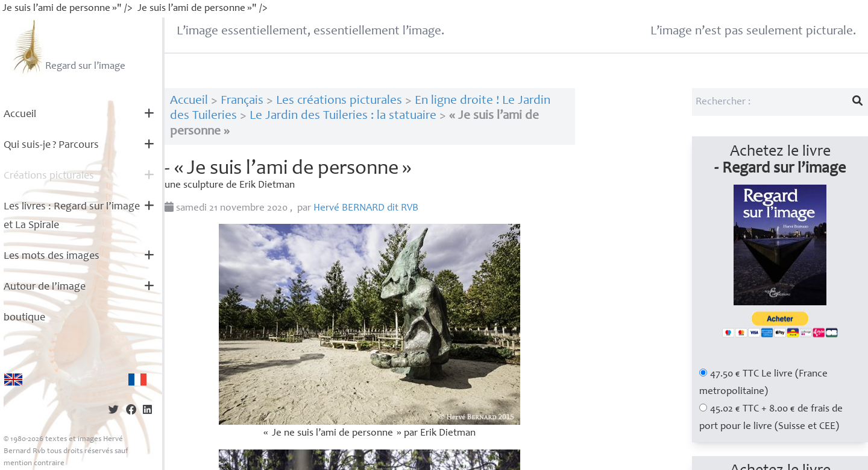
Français (242, 101)
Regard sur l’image (68, 46)
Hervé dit (366, 208)
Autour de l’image (45, 287)
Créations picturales (49, 176)
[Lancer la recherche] (858, 102)
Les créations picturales (339, 101)
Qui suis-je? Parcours (51, 145)
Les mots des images (52, 256)
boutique (24, 318)
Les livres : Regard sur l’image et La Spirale (72, 216)
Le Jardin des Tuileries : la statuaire (343, 116)
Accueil (20, 115)
